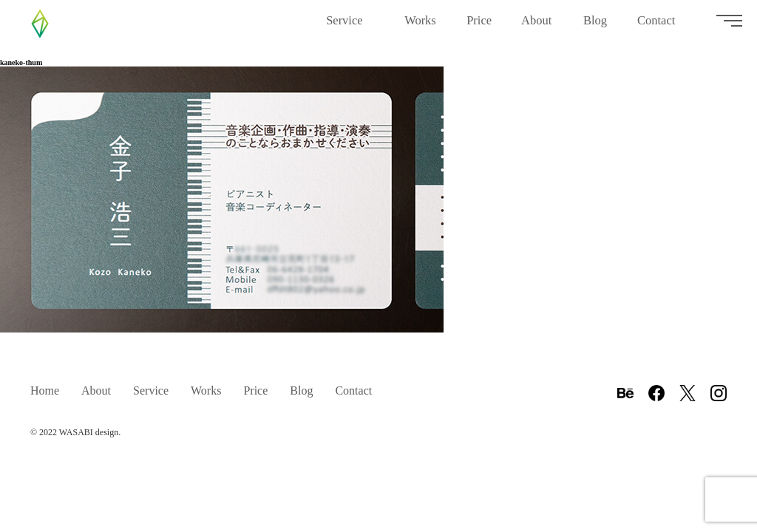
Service (350, 26)
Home (45, 391)
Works (421, 26)
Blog (595, 26)
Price (479, 26)
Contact (662, 26)
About (537, 26)
